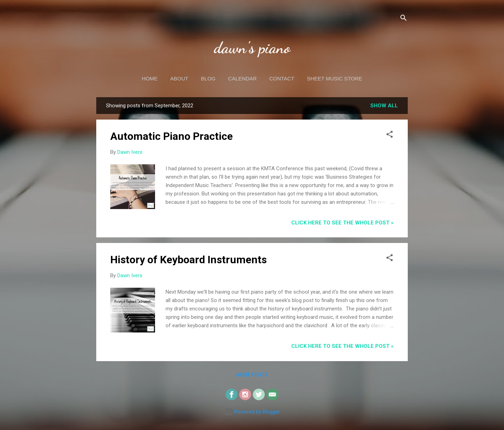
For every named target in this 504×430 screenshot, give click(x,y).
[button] (390, 135)
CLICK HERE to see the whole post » (342, 223)
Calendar (243, 78)
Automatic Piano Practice (171, 136)
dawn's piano (252, 48)
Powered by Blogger (252, 412)
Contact (282, 78)
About (179, 78)
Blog (208, 78)
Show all (384, 106)
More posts (252, 375)
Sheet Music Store (335, 78)
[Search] (404, 19)
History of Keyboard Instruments (188, 260)
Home (150, 78)
